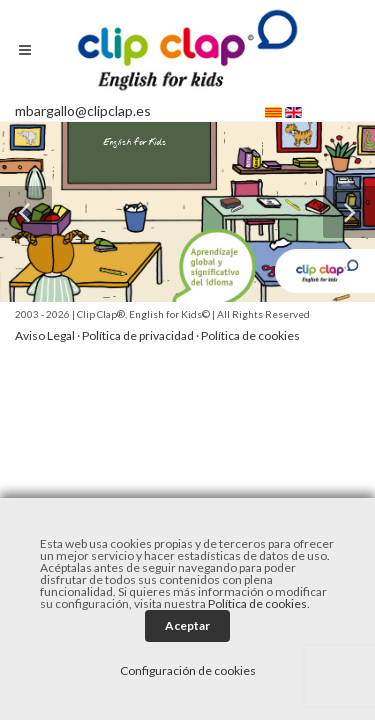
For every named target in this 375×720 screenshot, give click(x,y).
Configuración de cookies (188, 670)
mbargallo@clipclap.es (83, 110)
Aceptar (187, 625)
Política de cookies (250, 335)
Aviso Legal (45, 335)
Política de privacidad (138, 335)
